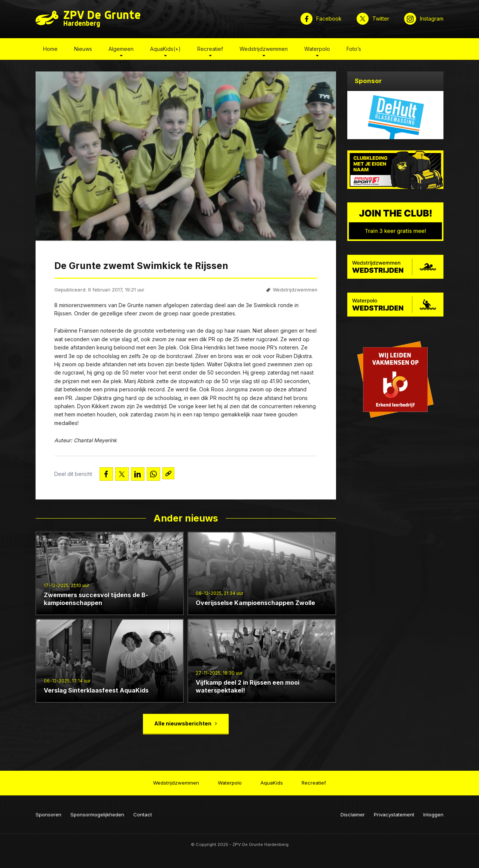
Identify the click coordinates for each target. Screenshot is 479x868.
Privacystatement (394, 812)
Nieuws (83, 50)
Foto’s (354, 50)
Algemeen (121, 50)
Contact (143, 812)
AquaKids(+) (165, 50)
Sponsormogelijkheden (97, 812)
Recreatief (210, 50)
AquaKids (272, 782)
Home (50, 50)
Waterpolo (317, 50)
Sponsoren (48, 812)
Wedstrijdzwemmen (264, 50)
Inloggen (433, 812)
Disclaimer (353, 812)
